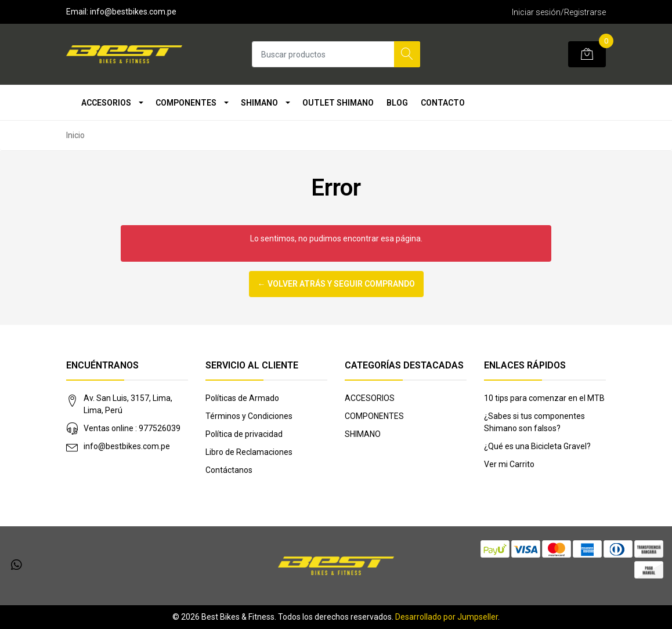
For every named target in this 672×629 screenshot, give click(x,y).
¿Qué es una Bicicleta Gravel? (537, 446)
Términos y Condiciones (249, 416)
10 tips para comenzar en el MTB (544, 398)
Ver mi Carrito (509, 464)
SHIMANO (259, 103)
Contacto (443, 103)
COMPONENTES (186, 103)
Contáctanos (229, 470)
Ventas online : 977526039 (132, 428)
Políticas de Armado (242, 398)
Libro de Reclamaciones (249, 452)
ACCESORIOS (106, 103)
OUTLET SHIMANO (338, 103)
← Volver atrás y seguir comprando (336, 284)
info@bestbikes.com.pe (127, 446)
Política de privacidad (244, 434)
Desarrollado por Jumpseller (447, 617)
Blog (397, 103)
